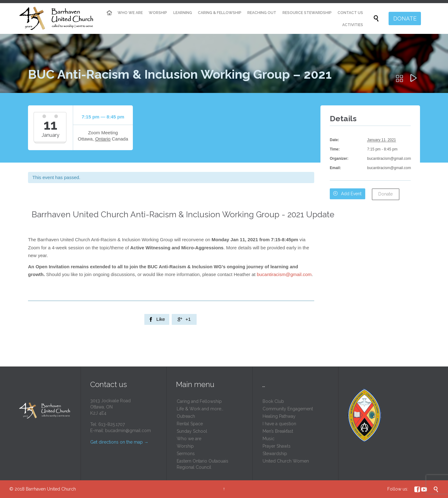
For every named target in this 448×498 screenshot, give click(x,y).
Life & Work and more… (200, 409)
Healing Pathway (279, 416)
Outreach (186, 416)
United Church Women (286, 461)
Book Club (273, 401)
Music (268, 439)
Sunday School (192, 431)
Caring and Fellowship (199, 401)
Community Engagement (288, 409)
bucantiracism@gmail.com (284, 274)
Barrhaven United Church (51, 489)
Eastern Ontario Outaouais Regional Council (203, 464)
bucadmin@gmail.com (128, 431)
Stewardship (275, 454)
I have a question (279, 424)
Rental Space (190, 424)
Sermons (186, 454)
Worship (185, 446)
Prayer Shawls (277, 446)
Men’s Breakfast (278, 431)
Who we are (189, 439)
